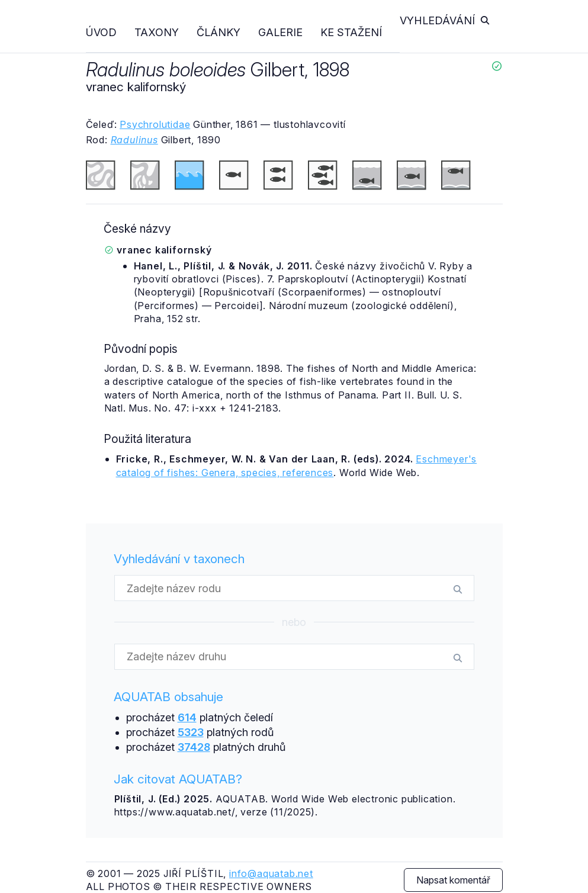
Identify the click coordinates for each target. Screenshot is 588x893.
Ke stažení (351, 32)
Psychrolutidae (155, 124)
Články (219, 32)
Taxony (157, 32)
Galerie (280, 32)
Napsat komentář (453, 880)
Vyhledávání (445, 20)
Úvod (101, 32)
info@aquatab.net (271, 873)
